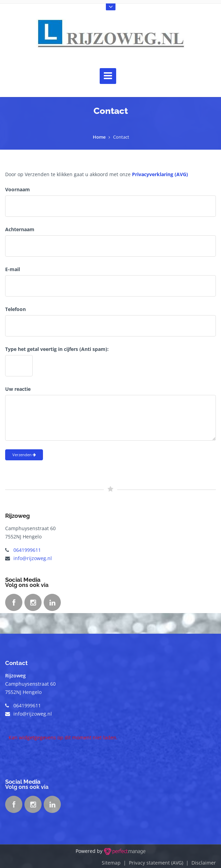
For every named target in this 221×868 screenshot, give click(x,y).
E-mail (13, 269)
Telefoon (15, 309)
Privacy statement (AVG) (156, 863)
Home (99, 137)
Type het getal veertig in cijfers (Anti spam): (57, 349)
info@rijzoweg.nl (33, 558)
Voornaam (18, 189)
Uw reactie (18, 389)
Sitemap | (115, 863)
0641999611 (27, 550)
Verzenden (24, 455)
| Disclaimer (200, 863)
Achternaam (20, 229)
